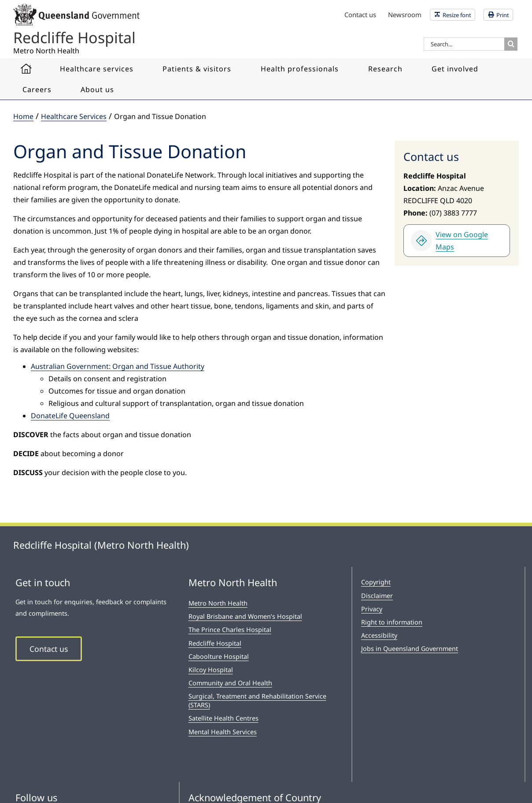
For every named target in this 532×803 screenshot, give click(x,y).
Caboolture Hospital (219, 656)
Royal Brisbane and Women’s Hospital (245, 616)
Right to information (392, 622)
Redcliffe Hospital (215, 643)
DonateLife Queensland (70, 416)
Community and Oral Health (230, 683)
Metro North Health (218, 603)
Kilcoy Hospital (211, 670)
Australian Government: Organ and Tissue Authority (118, 366)
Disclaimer (377, 596)
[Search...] (464, 44)
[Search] (511, 44)
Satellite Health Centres (224, 718)
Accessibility (379, 635)
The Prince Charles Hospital (230, 630)
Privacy (372, 609)
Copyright (376, 582)
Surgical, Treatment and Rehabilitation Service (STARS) (257, 701)
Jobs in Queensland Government (410, 649)
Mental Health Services (223, 732)
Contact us (49, 649)
